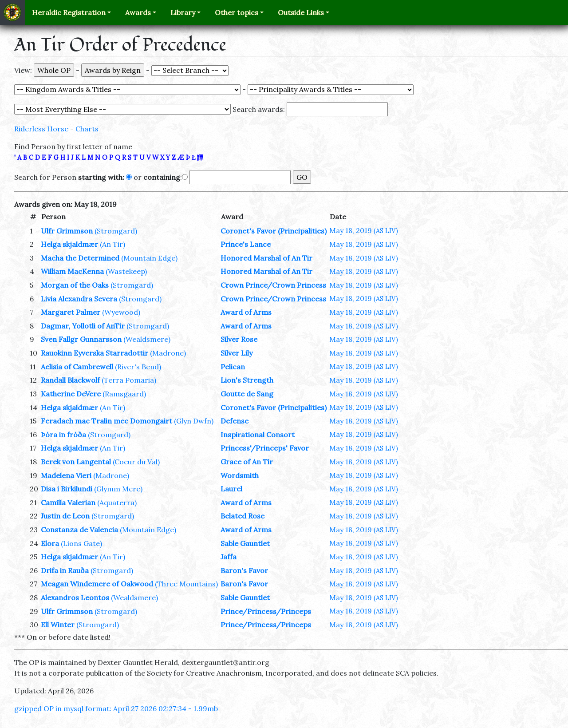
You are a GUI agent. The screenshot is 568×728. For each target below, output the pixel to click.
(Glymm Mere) (118, 489)
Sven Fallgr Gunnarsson (81, 339)
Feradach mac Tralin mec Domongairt (106, 421)
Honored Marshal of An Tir (266, 258)
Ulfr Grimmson (67, 231)
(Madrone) (168, 353)
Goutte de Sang (247, 394)
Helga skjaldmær (69, 244)
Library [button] (183, 12)
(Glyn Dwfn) (194, 421)
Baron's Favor (244, 570)
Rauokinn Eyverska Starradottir (95, 353)
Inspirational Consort (258, 435)
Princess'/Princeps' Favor (265, 448)
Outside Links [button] (301, 12)
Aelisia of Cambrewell (77, 367)
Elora (50, 543)
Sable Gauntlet (245, 543)
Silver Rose (239, 339)
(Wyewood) (121, 312)
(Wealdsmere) (147, 339)
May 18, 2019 (364, 230)
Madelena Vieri (66, 475)
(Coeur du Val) (136, 462)
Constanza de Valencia (79, 530)
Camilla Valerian (68, 502)
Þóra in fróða (63, 435)
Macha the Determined (80, 258)
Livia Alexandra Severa (79, 299)
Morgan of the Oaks (75, 285)
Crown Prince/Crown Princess (273, 285)
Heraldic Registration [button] (69, 12)
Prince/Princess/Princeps (266, 611)
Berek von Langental (76, 462)
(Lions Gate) (81, 543)
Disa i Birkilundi (67, 489)
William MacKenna (72, 271)
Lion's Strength (247, 380)
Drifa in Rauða (65, 570)
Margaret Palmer (71, 312)
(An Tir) (112, 244)
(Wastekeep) (126, 271)
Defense (235, 421)
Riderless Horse (41, 129)
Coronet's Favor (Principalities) (274, 231)
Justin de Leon (65, 516)
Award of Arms (246, 312)
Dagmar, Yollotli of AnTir (83, 326)
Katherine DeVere (71, 394)
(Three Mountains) (186, 584)
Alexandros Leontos (75, 597)
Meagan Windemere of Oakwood (97, 584)
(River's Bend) (138, 367)
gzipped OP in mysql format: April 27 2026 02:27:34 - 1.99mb (116, 708)
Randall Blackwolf (70, 380)
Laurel (231, 489)
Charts (87, 129)
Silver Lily (237, 353)
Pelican (233, 367)
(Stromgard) (116, 231)
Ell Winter (58, 625)
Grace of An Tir (247, 462)
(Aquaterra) (117, 502)
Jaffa (229, 557)
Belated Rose (243, 516)
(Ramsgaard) (124, 394)
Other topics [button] (237, 12)
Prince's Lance (246, 244)
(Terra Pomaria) (129, 380)
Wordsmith (240, 475)
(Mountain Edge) (149, 258)
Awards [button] (138, 12)
